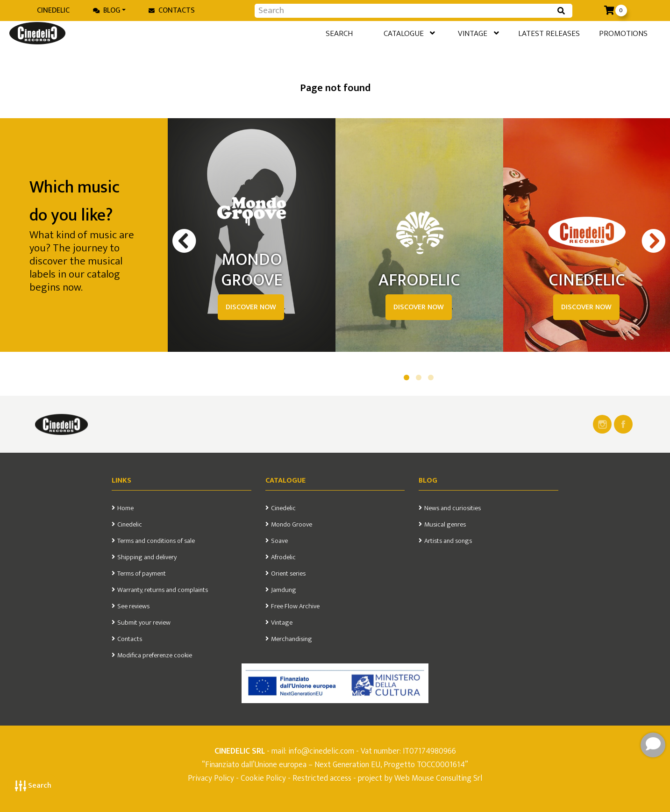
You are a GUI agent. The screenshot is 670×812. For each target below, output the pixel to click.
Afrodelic (283, 557)
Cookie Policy (263, 778)
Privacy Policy (212, 778)
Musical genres (445, 525)
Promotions (614, 34)
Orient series (288, 574)
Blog (107, 11)
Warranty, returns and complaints (163, 590)
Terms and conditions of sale (156, 541)
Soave (279, 541)
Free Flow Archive (295, 606)
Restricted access (322, 778)
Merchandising (292, 639)
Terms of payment (142, 574)
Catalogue (379, 35)
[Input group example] (404, 11)
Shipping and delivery (147, 557)
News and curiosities (453, 508)
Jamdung (284, 590)
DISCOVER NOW (251, 307)
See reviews (133, 606)
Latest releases (534, 34)
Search (33, 786)
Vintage (455, 35)
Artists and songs (448, 541)
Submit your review (144, 623)
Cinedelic (53, 11)
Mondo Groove (292, 525)
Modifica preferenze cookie (155, 655)
